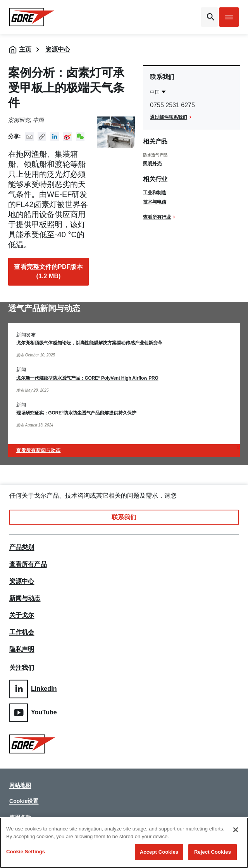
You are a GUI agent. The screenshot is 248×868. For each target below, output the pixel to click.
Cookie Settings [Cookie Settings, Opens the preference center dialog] (26, 852)
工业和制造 (155, 193)
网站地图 (20, 785)
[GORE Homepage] (35, 17)
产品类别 (22, 547)
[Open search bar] (209, 17)
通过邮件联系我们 (169, 117)
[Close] (236, 830)
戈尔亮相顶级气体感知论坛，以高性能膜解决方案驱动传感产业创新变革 (89, 343)
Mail (29, 137)
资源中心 (58, 49)
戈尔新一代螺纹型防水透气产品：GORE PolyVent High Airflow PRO (87, 378)
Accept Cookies (159, 852)
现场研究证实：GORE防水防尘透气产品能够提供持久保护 (76, 413)
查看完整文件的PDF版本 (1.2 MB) (48, 271)
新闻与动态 (25, 598)
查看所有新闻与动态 (38, 450)
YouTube (33, 713)
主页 (25, 49)
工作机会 (22, 632)
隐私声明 (22, 649)
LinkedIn (33, 689)
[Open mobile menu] (229, 17)
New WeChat (80, 137)
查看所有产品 (28, 564)
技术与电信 (155, 202)
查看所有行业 (157, 217)
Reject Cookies (213, 852)
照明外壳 (152, 164)
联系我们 (124, 517)
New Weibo (67, 137)
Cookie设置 (24, 801)
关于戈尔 (22, 615)
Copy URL (42, 137)
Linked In (55, 137)
